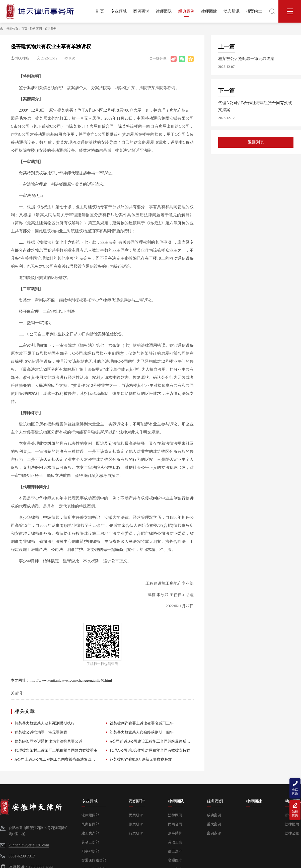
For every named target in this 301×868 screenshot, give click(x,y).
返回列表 (256, 142)
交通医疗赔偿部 (94, 860)
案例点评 (214, 833)
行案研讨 (136, 833)
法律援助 (292, 824)
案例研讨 (137, 801)
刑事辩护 (175, 833)
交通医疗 (175, 860)
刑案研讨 (136, 824)
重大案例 (214, 824)
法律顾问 (175, 815)
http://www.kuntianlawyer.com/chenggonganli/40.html (71, 680)
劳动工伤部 (90, 842)
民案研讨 (136, 815)
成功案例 (50, 29)
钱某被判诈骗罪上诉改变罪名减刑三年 (142, 723)
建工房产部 (90, 833)
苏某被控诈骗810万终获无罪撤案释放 (141, 759)
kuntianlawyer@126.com (29, 845)
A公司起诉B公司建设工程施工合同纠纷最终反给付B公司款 (159, 741)
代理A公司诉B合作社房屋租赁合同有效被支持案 (150, 750)
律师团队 (176, 801)
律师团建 (254, 801)
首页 (24, 29)
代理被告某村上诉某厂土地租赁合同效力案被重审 (56, 750)
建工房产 (175, 851)
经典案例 (36, 29)
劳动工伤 (175, 842)
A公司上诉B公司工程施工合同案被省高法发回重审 (57, 759)
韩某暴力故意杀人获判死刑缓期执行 (45, 723)
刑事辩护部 (90, 851)
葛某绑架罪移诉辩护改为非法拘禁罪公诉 (48, 741)
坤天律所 (22, 58)
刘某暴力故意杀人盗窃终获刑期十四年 (142, 732)
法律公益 (292, 833)
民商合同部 (90, 824)
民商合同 (175, 824)
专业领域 (90, 801)
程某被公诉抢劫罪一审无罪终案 (41, 732)
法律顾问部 (90, 815)
